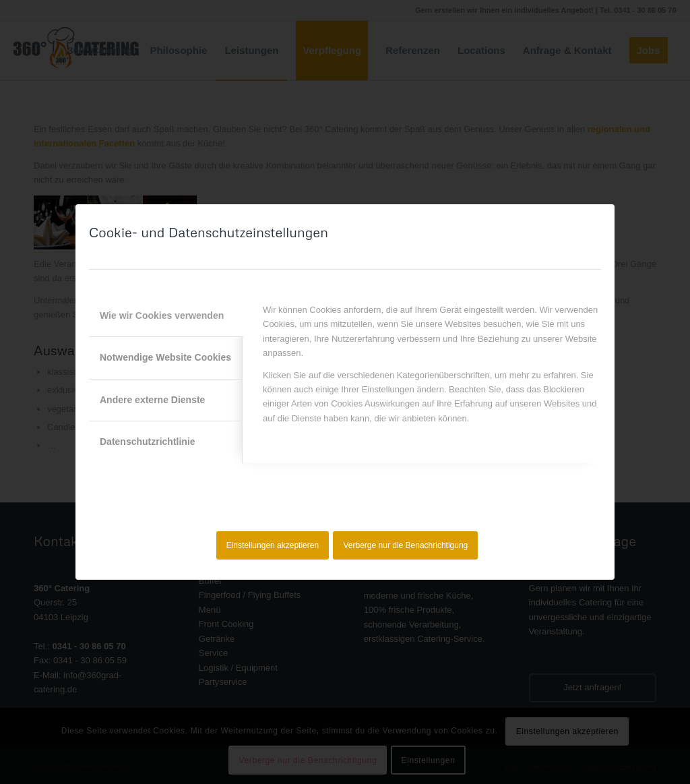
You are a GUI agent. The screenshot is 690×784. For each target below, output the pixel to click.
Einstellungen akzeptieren (273, 545)
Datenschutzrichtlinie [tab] (148, 442)
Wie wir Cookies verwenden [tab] (162, 315)
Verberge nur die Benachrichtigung (406, 545)
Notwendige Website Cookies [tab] (165, 357)
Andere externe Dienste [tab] (152, 400)
